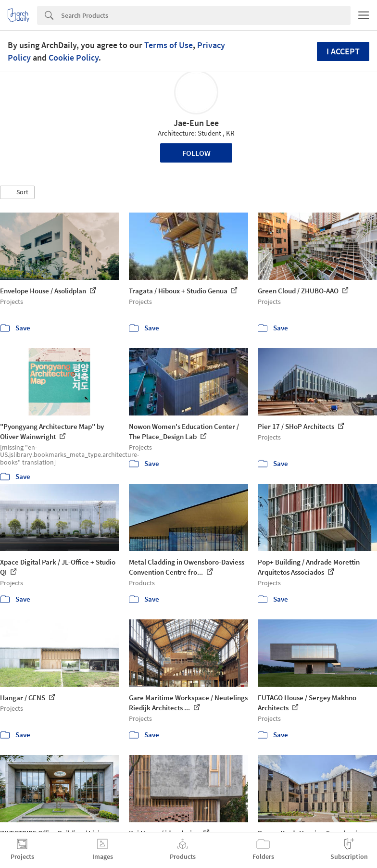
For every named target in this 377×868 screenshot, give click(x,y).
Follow (196, 153)
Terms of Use (169, 45)
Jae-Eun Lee (196, 123)
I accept (343, 51)
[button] (17, 192)
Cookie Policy (74, 57)
